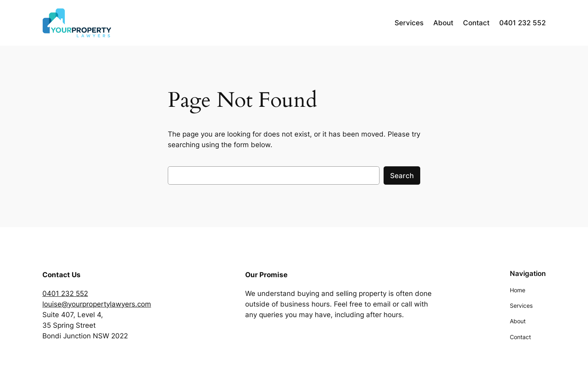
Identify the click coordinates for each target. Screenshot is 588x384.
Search (402, 176)
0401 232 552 (65, 294)
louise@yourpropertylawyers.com (97, 304)
